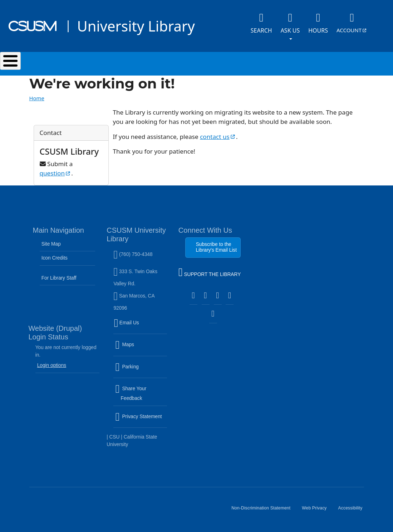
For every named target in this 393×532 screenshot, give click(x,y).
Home (37, 98)
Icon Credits (55, 258)
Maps (140, 349)
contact (218, 137)
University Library (136, 26)
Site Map (51, 244)
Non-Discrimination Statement (264, 511)
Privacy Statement (141, 421)
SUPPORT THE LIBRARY (210, 273)
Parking (141, 371)
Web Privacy (317, 511)
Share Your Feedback (131, 394)
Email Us (141, 327)
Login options (52, 365)
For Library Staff (59, 278)
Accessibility (353, 511)
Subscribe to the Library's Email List (216, 247)
